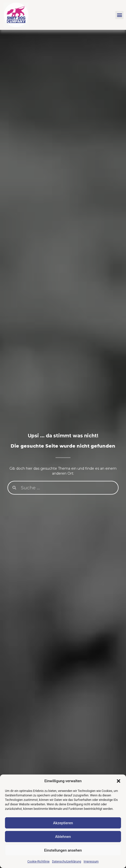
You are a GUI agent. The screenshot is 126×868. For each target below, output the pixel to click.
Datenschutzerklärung (67, 862)
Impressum (91, 862)
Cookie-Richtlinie (38, 862)
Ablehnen (63, 837)
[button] (119, 781)
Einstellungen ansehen (63, 850)
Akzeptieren (63, 823)
